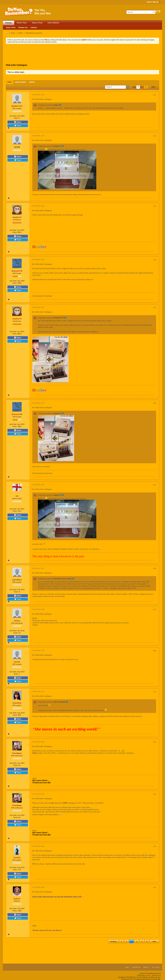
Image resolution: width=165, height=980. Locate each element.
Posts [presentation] (10, 82)
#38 (155, 568)
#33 (155, 206)
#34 (155, 260)
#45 (155, 887)
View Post (60, 105)
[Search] (141, 12)
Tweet (18, 126)
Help (127, 967)
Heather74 (17, 217)
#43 (155, 794)
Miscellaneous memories (34, 33)
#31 (155, 95)
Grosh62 (17, 858)
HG (17, 496)
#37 (155, 485)
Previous (113, 941)
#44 (155, 846)
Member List (23, 27)
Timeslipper (17, 753)
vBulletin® (149, 975)
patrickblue (17, 580)
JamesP (17, 662)
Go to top (156, 967)
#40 (155, 651)
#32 (155, 136)
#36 (155, 403)
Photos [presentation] (32, 82)
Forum (13, 33)
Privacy (146, 967)
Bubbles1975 (17, 106)
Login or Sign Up (154, 2)
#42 (155, 742)
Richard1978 (17, 271)
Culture (21, 33)
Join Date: (13, 116)
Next (154, 941)
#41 (155, 692)
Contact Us (136, 967)
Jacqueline (17, 703)
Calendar (34, 27)
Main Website (53, 23)
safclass (17, 621)
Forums (9, 23)
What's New (22, 23)
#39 (155, 610)
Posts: (16, 118)
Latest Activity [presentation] (20, 82)
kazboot (17, 899)
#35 (155, 308)
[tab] (10, 82)
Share (18, 122)
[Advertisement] (83, 54)
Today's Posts (37, 23)
